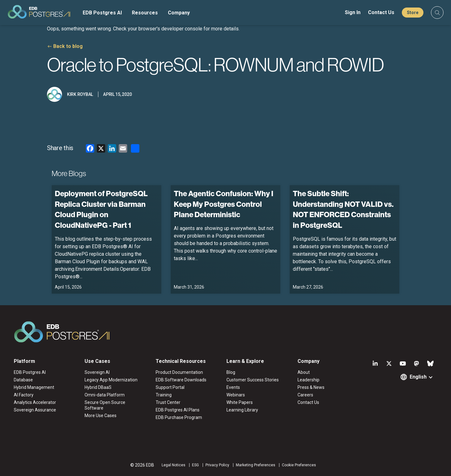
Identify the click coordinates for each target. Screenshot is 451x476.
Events (233, 387)
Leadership (308, 380)
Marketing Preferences (256, 465)
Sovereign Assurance (35, 410)
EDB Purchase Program (179, 417)
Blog (231, 372)
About (304, 372)
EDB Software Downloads (181, 380)
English (418, 377)
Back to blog (68, 46)
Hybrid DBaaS (98, 387)
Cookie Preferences (299, 465)
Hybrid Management (34, 387)
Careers (305, 395)
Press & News (311, 387)
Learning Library (242, 410)
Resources (145, 13)
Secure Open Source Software (105, 405)
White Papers (240, 402)
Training (164, 395)
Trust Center (168, 402)
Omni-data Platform (105, 395)
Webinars (236, 395)
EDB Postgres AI (102, 13)
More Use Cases (101, 416)
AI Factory (24, 395)
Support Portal (170, 387)
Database (23, 380)
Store (413, 13)
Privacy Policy (217, 465)
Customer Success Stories (253, 380)
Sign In (353, 12)
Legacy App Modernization (111, 380)
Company (179, 13)
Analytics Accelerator (35, 402)
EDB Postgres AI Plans (178, 410)
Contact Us (381, 12)
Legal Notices (174, 465)
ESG (195, 465)
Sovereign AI (97, 372)
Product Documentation (179, 372)
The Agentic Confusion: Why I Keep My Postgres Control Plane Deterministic (224, 204)
